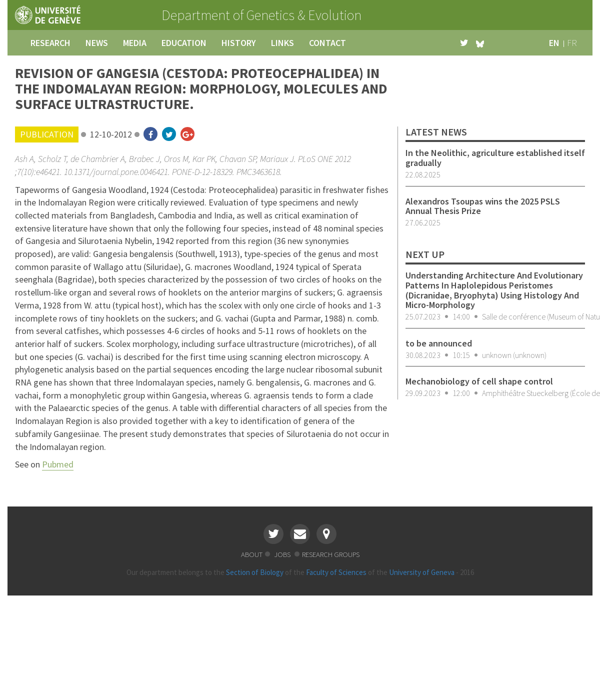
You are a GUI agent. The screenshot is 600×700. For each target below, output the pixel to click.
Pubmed (58, 464)
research (50, 43)
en (554, 43)
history (239, 43)
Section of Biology (255, 572)
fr (572, 43)
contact (327, 43)
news (97, 43)
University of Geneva (422, 572)
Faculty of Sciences (336, 572)
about (252, 554)
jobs (283, 554)
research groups (331, 554)
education (184, 43)
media (135, 43)
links (282, 43)
